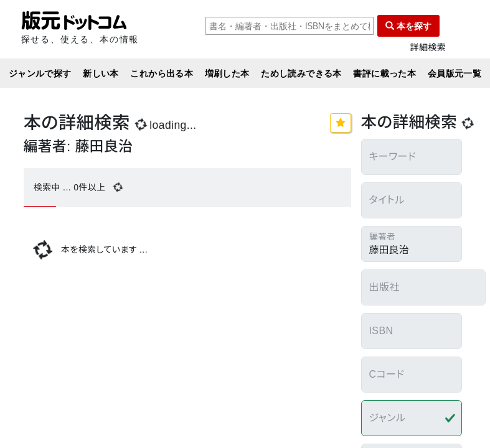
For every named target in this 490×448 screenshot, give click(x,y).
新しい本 (101, 73)
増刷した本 (227, 73)
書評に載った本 (384, 73)
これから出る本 (162, 73)
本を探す (408, 26)
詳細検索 (428, 48)
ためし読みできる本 (301, 73)
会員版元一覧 (455, 73)
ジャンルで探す (40, 73)
